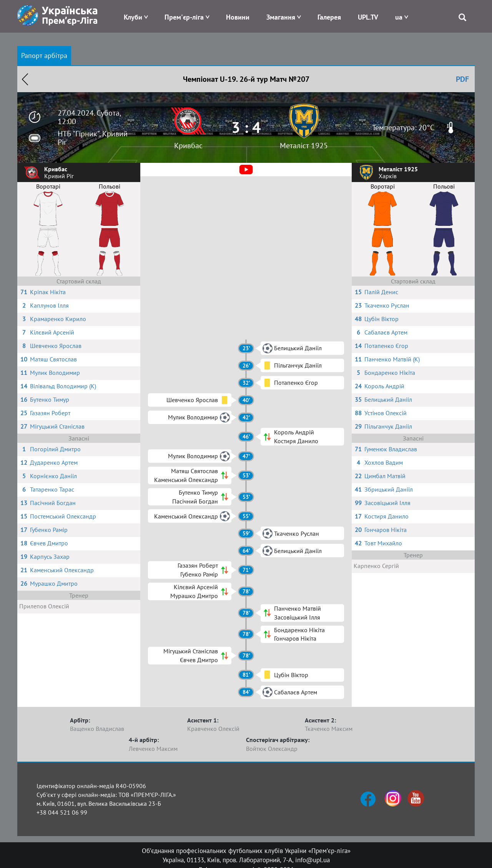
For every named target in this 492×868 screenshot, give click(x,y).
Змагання (281, 17)
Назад (25, 79)
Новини (238, 17)
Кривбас (188, 146)
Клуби (133, 17)
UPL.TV (368, 17)
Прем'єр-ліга (184, 17)
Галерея (329, 17)
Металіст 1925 (304, 146)
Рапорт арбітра (44, 55)
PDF (462, 79)
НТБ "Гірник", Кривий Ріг (93, 138)
